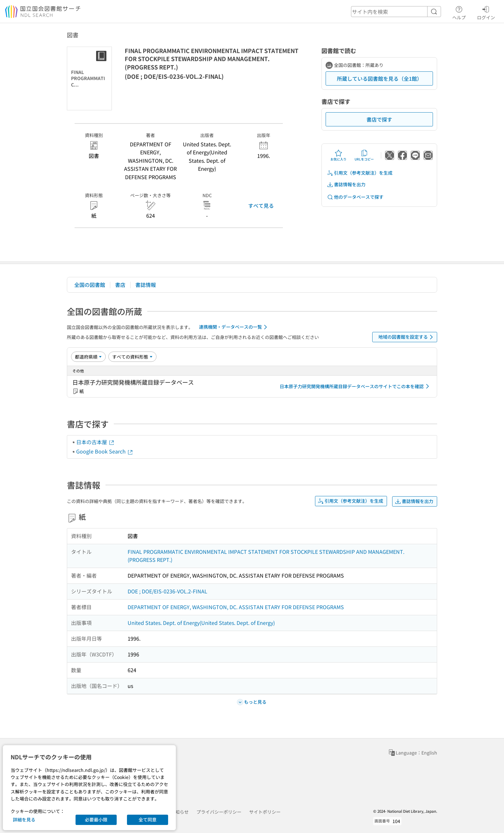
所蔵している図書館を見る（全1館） (379, 78)
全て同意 (148, 819)
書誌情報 (146, 285)
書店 (120, 285)
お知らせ (180, 812)
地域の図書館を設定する (407, 337)
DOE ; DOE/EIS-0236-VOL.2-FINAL (167, 591)
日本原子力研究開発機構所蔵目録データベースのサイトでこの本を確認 (355, 386)
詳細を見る (24, 819)
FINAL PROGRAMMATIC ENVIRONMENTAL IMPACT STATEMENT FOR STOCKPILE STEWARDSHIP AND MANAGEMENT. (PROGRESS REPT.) (266, 556)
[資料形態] (132, 357)
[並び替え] (88, 357)
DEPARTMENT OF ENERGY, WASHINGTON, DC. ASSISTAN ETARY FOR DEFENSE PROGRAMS (236, 607)
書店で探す (379, 119)
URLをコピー (364, 155)
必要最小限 (96, 819)
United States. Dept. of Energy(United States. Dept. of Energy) (201, 623)
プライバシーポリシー (219, 812)
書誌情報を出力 (346, 184)
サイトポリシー (265, 812)
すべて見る (261, 206)
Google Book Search (105, 451)
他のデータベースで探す (355, 197)
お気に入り (338, 155)
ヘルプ (459, 12)
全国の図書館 (90, 285)
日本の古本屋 (95, 442)
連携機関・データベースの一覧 (234, 327)
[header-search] (396, 12)
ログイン (486, 12)
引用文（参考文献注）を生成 (360, 173)
